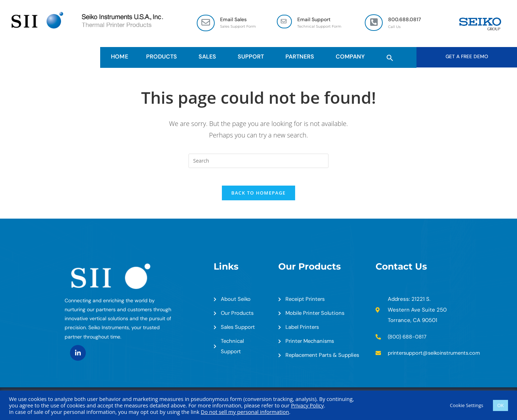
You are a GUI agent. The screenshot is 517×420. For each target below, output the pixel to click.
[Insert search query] (258, 162)
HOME (119, 57)
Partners (302, 57)
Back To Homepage (258, 198)
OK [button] (500, 405)
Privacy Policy (307, 405)
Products (163, 57)
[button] (390, 57)
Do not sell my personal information (245, 412)
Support (253, 57)
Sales (209, 57)
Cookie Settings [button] (467, 405)
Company (352, 57)
